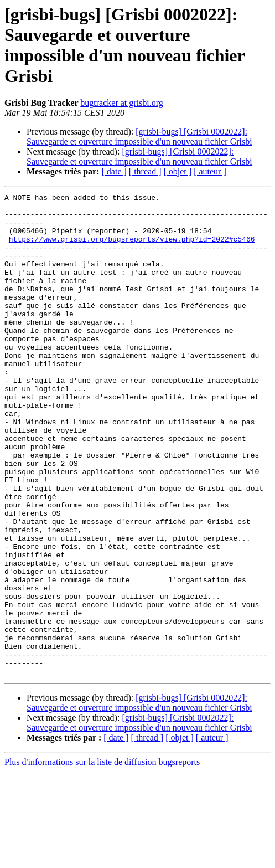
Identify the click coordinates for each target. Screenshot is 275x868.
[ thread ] (145, 171)
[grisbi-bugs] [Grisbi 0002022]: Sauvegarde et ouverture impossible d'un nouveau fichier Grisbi (139, 137)
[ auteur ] (210, 171)
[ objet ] (177, 171)
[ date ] (114, 171)
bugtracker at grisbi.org (121, 103)
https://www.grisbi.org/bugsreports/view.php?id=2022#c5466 (132, 249)
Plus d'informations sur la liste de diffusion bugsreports (102, 858)
